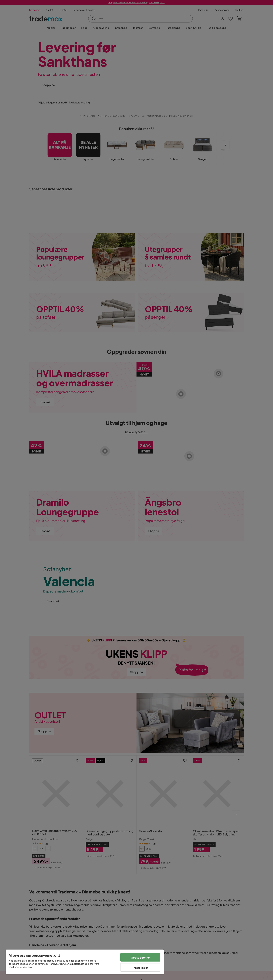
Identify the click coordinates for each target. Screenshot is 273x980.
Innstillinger (140, 968)
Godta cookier (140, 957)
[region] (85, 962)
